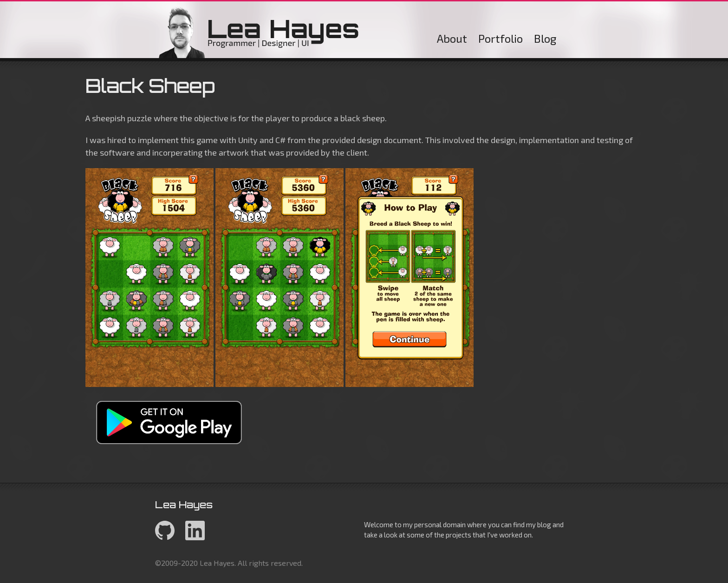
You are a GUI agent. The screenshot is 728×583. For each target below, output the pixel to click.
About (452, 38)
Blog (545, 38)
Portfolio (500, 38)
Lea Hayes (259, 32)
